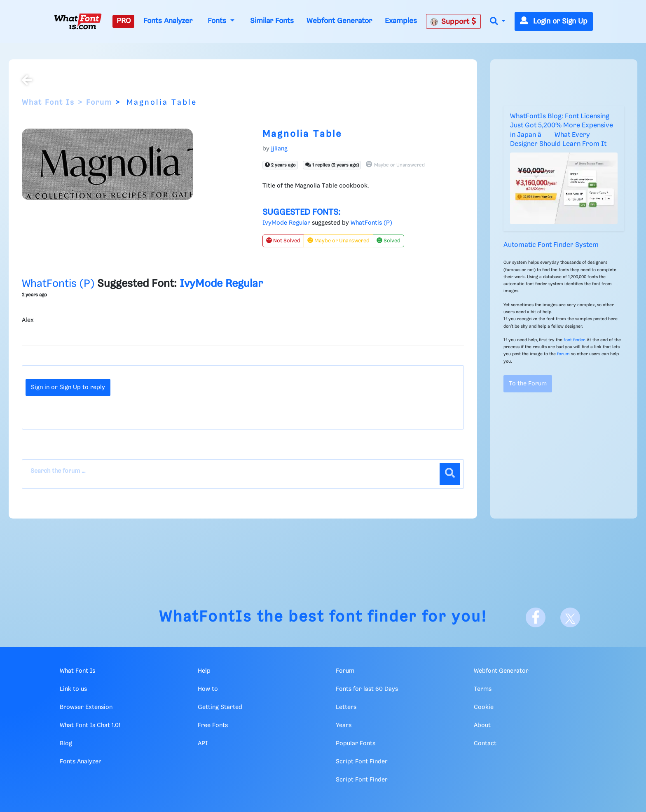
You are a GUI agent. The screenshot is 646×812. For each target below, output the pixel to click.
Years (344, 725)
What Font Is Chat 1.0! (90, 725)
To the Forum (528, 384)
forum (563, 354)
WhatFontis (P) (371, 223)
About (482, 725)
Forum (99, 103)
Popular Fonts (356, 744)
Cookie (484, 707)
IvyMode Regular (286, 223)
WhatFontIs (206, 617)
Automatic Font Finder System (551, 245)
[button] (498, 22)
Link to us (73, 689)
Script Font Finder (362, 762)
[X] (570, 617)
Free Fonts (213, 725)
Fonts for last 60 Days (367, 689)
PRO (124, 21)
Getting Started (220, 707)
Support (453, 21)
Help (204, 671)
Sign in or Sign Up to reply (68, 387)
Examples (401, 21)
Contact (485, 744)
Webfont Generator (339, 21)
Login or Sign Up (554, 21)
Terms (483, 689)
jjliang (279, 149)
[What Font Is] (78, 21)
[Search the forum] (233, 472)
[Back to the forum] (27, 81)
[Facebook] (536, 617)
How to (208, 689)
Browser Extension (86, 707)
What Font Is (48, 103)
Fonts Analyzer (168, 21)
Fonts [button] (218, 21)
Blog (66, 744)
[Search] (450, 474)
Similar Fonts (272, 21)
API (203, 744)
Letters (346, 707)
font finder (574, 340)
